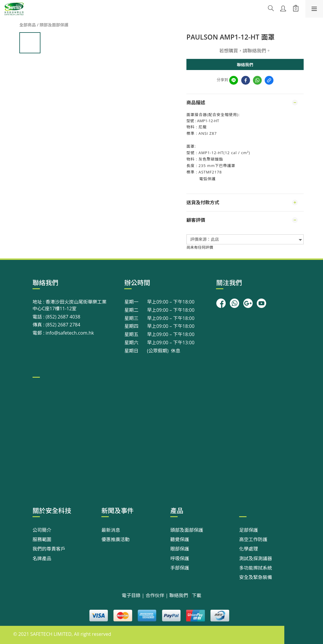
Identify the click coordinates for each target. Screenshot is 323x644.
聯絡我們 (245, 65)
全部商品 (28, 25)
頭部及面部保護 (54, 25)
